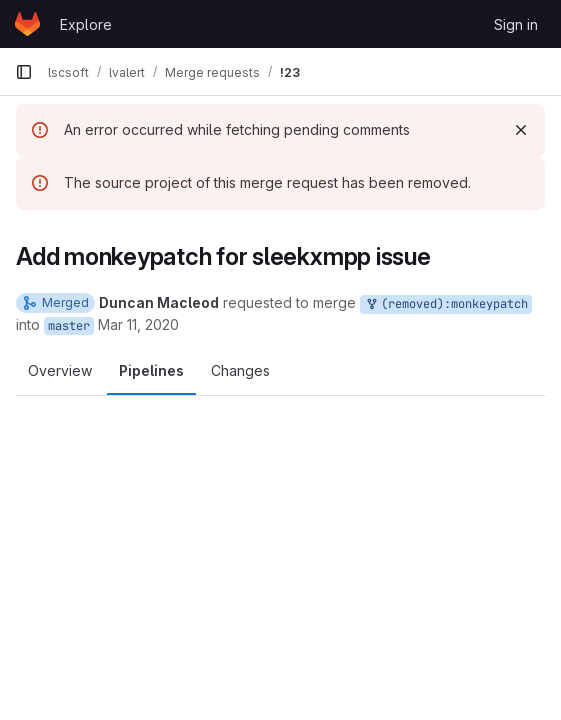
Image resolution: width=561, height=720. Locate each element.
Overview (60, 370)
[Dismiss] (521, 130)
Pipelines (151, 370)
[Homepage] (27, 24)
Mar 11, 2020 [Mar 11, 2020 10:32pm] (138, 324)
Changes (240, 370)
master (69, 326)
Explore (86, 24)
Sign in (516, 24)
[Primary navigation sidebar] (24, 72)
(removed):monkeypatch (446, 304)
